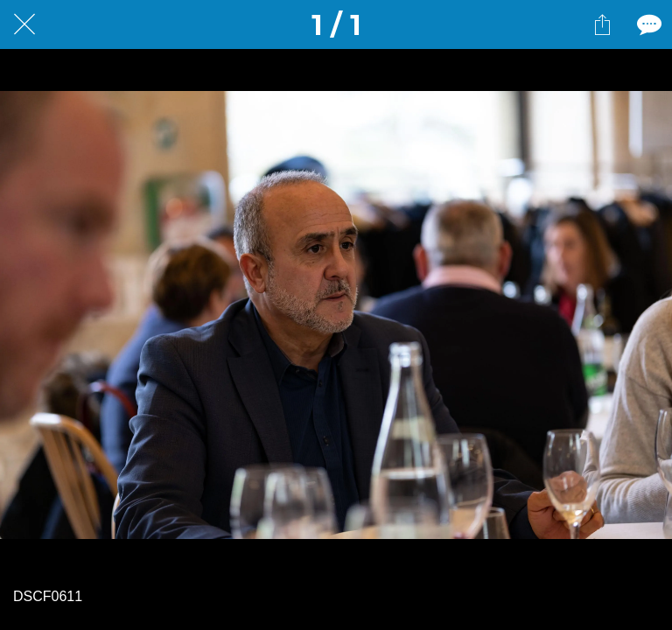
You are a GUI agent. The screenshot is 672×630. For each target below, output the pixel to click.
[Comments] (647, 24)
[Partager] (602, 24)
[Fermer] (24, 24)
